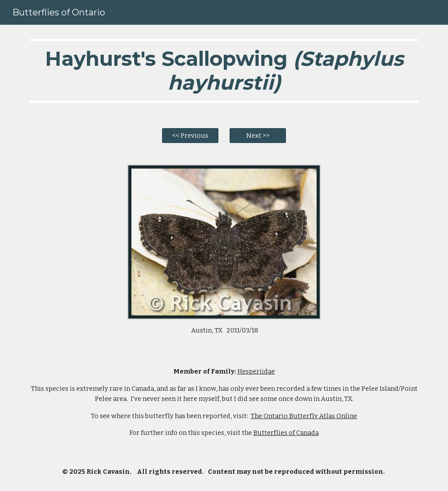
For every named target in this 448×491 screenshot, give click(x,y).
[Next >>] (258, 135)
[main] (224, 71)
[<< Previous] (190, 135)
